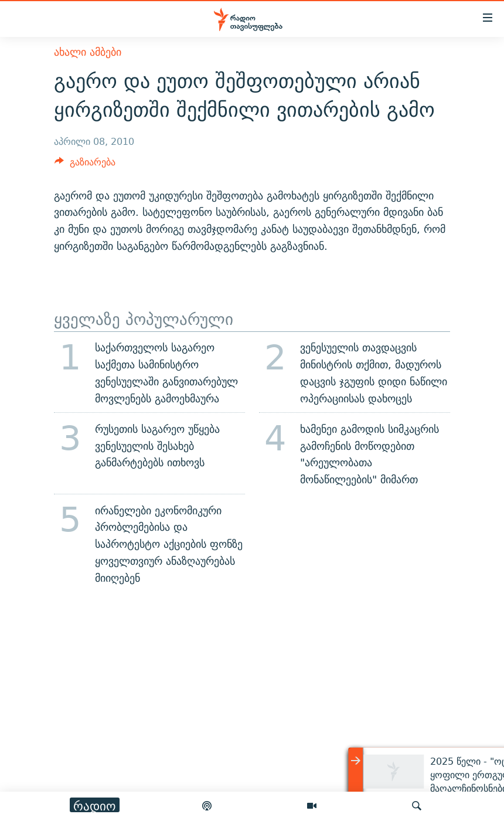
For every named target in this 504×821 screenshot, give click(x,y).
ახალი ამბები (88, 52)
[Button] (85, 165)
